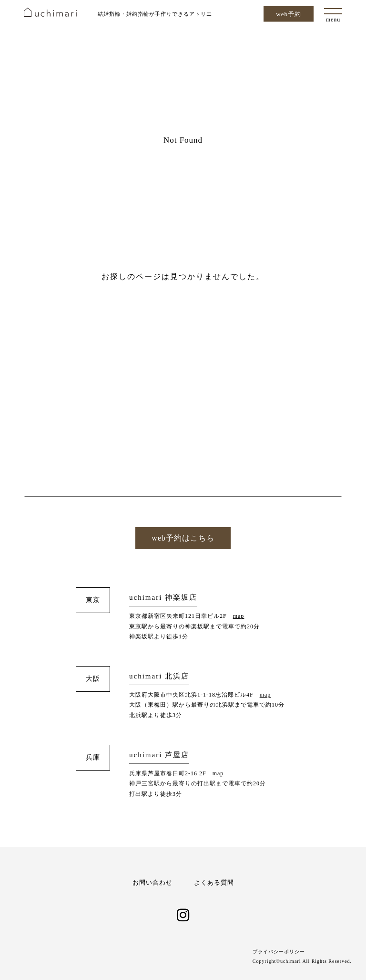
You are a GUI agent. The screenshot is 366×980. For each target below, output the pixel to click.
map (239, 616)
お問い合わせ (152, 882)
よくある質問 (214, 882)
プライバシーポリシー (279, 952)
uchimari (50, 12)
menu (333, 20)
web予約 (289, 14)
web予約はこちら (183, 538)
